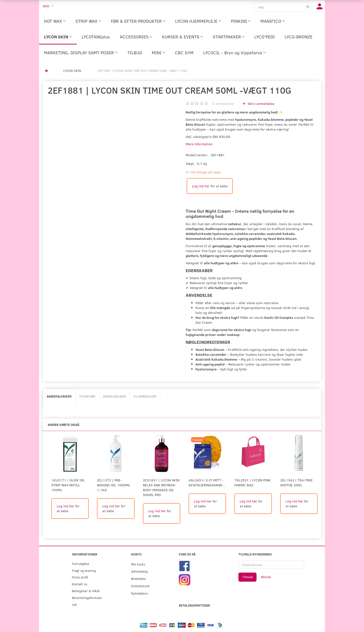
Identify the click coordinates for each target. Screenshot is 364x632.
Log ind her (201, 186)
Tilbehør (87, 396)
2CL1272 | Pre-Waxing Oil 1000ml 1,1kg (114, 485)
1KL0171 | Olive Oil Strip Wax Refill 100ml (68, 485)
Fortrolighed (80, 564)
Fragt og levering (84, 571)
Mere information (199, 144)
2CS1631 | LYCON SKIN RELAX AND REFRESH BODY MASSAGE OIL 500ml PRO (161, 487)
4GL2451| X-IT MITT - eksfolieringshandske (207, 482)
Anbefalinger (59, 396)
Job (74, 604)
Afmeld (266, 577)
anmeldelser (223, 104)
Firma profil (80, 577)
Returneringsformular (87, 598)
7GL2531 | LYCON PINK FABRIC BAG (252, 482)
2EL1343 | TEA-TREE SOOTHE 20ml (296, 482)
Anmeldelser (114, 396)
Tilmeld (247, 577)
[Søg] (308, 7)
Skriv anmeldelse (260, 104)
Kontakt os (80, 584)
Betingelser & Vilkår (86, 591)
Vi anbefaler (145, 396)
